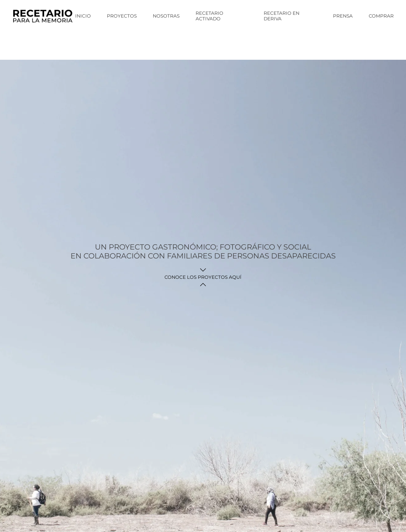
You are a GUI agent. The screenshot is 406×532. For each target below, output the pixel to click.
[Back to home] (44, 16)
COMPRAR (381, 16)
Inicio (83, 16)
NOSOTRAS (166, 16)
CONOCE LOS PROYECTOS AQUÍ (203, 277)
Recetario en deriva (282, 16)
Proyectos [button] (122, 16)
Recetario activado (209, 16)
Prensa (343, 16)
